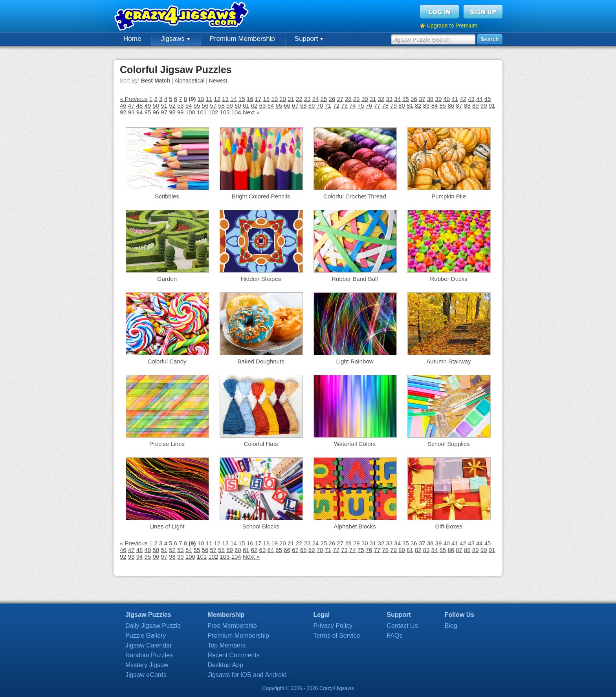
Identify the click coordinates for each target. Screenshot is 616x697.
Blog (451, 626)
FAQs (395, 636)
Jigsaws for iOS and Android (247, 675)
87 (459, 105)
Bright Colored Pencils (261, 196)
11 (209, 99)
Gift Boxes (448, 526)
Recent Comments (234, 655)
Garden (167, 279)
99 (181, 112)
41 (455, 99)
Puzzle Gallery (146, 636)
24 (316, 99)
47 (131, 105)
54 (189, 105)
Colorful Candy (167, 361)
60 (238, 105)
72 (336, 105)
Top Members (226, 645)
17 (258, 99)
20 (283, 99)
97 (164, 112)
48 (140, 105)
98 (172, 112)
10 (201, 99)
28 (348, 99)
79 (393, 105)
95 (148, 112)
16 (250, 99)
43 (471, 99)
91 (492, 105)
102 (213, 112)
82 (418, 105)
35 (406, 99)
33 (389, 99)
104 (236, 112)
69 (312, 105)
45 (488, 99)
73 (344, 105)
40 (446, 99)
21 (291, 99)
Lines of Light (167, 526)
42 (463, 99)
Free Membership (232, 626)
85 (443, 105)
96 (156, 112)
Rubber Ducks (448, 279)
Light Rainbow (355, 361)
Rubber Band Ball (355, 279)
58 (221, 105)
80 (402, 105)
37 (422, 99)
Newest (218, 81)
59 (230, 105)
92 (123, 112)
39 (439, 99)
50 (156, 105)
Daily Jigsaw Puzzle (153, 626)
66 (287, 105)
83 (426, 105)
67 (295, 105)
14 (234, 99)
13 (225, 99)
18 (267, 99)
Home (132, 39)
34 (397, 99)
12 (217, 99)
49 (148, 105)
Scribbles (167, 196)
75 (361, 105)
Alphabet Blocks (355, 526)
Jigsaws (175, 39)
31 (373, 99)
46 (123, 105)
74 (353, 105)
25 (324, 99)
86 (451, 105)
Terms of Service (336, 636)
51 (164, 105)
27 (340, 99)
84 (435, 105)
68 (303, 105)
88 (467, 105)
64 (270, 105)
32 (381, 99)
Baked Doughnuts (261, 361)
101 (202, 112)
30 (365, 99)
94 (140, 112)
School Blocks (261, 526)
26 (332, 99)
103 (225, 112)
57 (213, 105)
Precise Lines (167, 444)
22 (299, 99)
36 (414, 99)
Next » (251, 112)
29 (357, 99)
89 (476, 105)
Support (309, 39)
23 (307, 99)
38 (430, 99)
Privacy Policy (333, 626)
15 (242, 99)
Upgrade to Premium (452, 26)
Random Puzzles (149, 655)
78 (386, 105)
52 (172, 105)
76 (369, 105)
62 (254, 105)
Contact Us (402, 626)
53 (181, 105)
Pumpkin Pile (449, 196)
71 (328, 105)
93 (131, 112)
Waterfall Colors (355, 444)
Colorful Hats (261, 444)
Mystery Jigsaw (147, 665)
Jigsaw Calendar (148, 645)
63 (263, 105)
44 (479, 99)
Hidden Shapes (261, 279)
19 (274, 99)
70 (320, 105)
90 (484, 105)
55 (197, 105)
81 (410, 105)
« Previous (134, 99)
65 (279, 105)
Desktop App (225, 665)
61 (246, 105)
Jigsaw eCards (146, 675)
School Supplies (449, 444)
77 (377, 105)
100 (190, 112)
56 (205, 105)
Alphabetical (189, 81)
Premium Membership (242, 39)
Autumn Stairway (448, 361)
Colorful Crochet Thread (355, 196)
